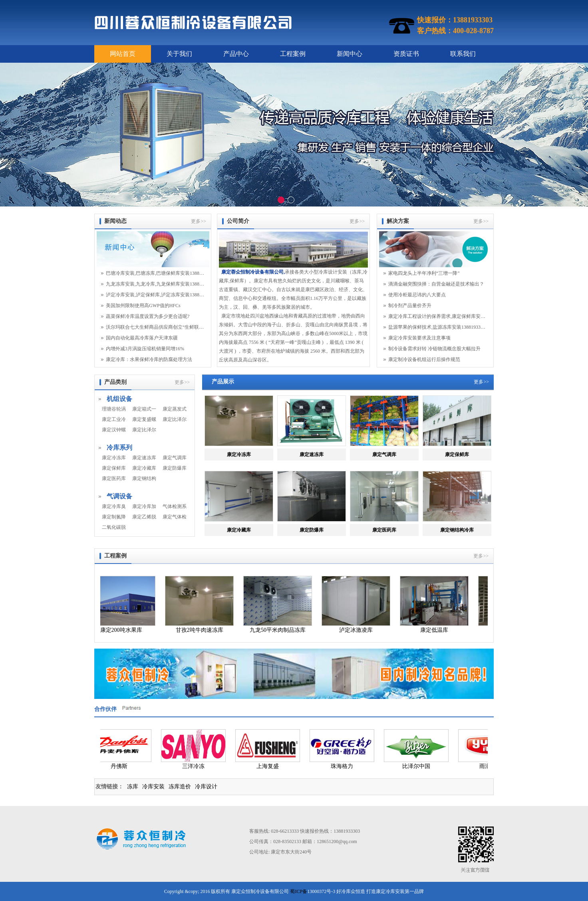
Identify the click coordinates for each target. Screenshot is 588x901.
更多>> (199, 221)
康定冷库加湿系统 (144, 506)
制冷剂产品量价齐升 (410, 306)
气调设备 (119, 496)
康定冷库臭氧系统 (114, 506)
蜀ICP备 (299, 891)
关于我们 (179, 54)
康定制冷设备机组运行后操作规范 (424, 359)
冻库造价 (180, 787)
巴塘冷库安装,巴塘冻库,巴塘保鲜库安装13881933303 (155, 273)
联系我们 (463, 54)
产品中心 (236, 54)
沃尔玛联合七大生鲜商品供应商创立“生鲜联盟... (155, 327)
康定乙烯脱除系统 (144, 517)
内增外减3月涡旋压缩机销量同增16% (145, 349)
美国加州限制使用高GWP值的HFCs (143, 306)
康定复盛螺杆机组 (144, 419)
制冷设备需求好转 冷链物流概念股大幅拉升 (434, 349)
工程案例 (293, 54)
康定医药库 (114, 478)
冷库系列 (119, 448)
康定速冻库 (144, 458)
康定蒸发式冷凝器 (175, 409)
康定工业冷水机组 (114, 419)
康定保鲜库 (114, 468)
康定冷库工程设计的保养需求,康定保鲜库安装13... (437, 316)
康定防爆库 (175, 468)
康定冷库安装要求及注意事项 (419, 338)
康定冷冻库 (114, 458)
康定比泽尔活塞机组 (175, 419)
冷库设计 (206, 787)
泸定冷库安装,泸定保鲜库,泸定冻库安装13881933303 (155, 295)
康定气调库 (175, 458)
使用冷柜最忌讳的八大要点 (417, 295)
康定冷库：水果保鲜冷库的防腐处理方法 (149, 359)
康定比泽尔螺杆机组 (144, 430)
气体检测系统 (175, 506)
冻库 (133, 787)
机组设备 (119, 399)
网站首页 (123, 54)
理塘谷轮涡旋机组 (114, 409)
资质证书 (406, 54)
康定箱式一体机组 (144, 409)
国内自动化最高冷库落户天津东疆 (142, 338)
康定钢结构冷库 (144, 478)
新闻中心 (350, 54)
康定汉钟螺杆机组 (114, 430)
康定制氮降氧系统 (114, 517)
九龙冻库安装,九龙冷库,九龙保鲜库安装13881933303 (155, 284)
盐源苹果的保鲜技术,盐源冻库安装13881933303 (437, 327)
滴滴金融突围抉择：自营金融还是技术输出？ (436, 284)
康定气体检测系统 (175, 517)
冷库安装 (153, 787)
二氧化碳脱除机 (114, 527)
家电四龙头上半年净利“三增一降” (424, 273)
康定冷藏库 (144, 468)
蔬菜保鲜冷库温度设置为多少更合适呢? (148, 316)
